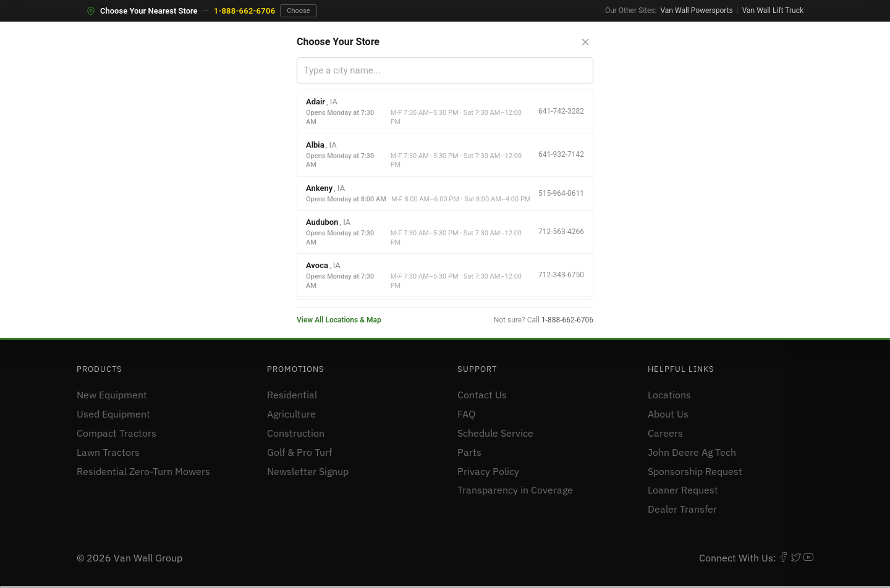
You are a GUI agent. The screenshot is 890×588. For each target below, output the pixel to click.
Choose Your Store (338, 42)
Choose (298, 11)
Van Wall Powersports (696, 10)
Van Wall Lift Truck (773, 10)
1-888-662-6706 (245, 11)
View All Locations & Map (339, 320)
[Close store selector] (585, 42)
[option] (445, 112)
